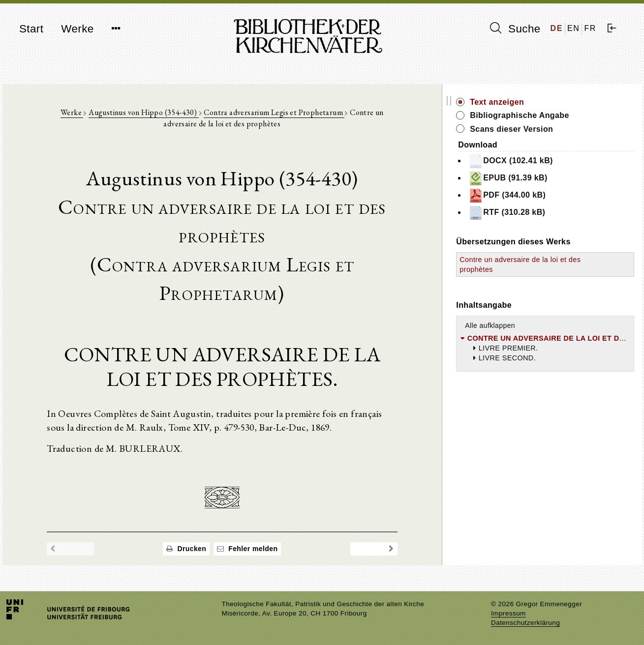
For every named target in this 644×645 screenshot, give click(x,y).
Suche (515, 29)
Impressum (508, 613)
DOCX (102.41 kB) (551, 161)
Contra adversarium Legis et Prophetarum (263, 114)
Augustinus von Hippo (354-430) (133, 114)
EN (573, 28)
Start (31, 29)
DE (557, 28)
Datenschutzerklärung (525, 623)
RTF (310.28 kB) (547, 213)
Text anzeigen (537, 102)
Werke (77, 29)
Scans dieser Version (552, 129)
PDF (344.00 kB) (547, 196)
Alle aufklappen (530, 325)
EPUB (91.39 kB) (548, 178)
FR (590, 28)
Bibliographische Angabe (560, 115)
